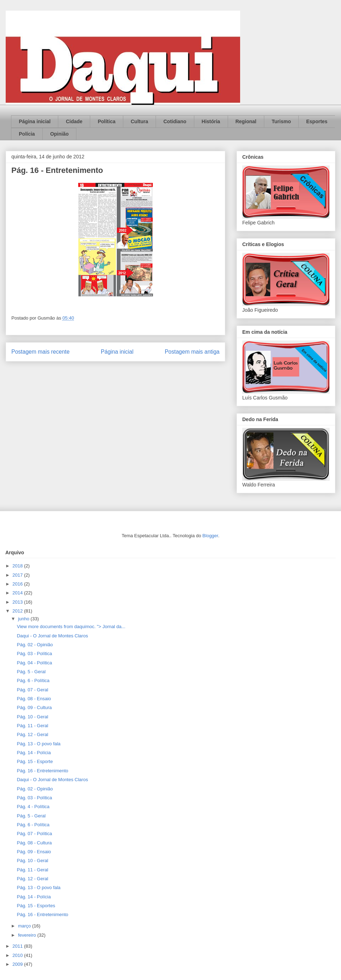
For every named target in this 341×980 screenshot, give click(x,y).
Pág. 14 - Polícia (34, 753)
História (211, 121)
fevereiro (28, 935)
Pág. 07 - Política (34, 834)
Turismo (281, 121)
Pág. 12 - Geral (32, 734)
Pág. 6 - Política (33, 680)
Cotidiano (175, 121)
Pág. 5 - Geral (31, 672)
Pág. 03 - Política (34, 654)
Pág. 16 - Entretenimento (42, 771)
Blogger (210, 536)
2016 (18, 584)
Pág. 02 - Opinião (35, 645)
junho (24, 619)
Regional (246, 121)
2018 (18, 566)
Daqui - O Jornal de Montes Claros (52, 636)
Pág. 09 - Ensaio (34, 852)
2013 (18, 602)
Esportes (317, 121)
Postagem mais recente (40, 352)
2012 (18, 611)
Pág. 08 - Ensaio (34, 699)
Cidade (74, 121)
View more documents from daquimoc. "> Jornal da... (71, 627)
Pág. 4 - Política (33, 807)
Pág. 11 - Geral (32, 726)
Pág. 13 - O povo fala (39, 744)
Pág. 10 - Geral (32, 717)
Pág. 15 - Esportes (36, 906)
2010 (18, 955)
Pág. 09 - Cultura (34, 707)
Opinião (59, 134)
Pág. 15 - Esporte (35, 761)
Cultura (139, 121)
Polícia (27, 134)
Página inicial (35, 121)
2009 (18, 964)
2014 (18, 593)
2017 (18, 575)
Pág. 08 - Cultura (34, 843)
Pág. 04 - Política (34, 663)
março (25, 926)
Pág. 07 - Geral (32, 690)
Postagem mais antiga (192, 352)
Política (107, 121)
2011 (18, 946)
